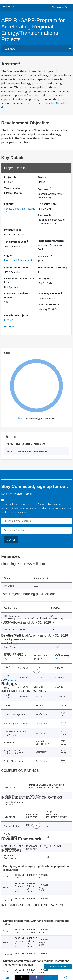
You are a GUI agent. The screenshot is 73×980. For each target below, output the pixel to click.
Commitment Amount (17, 268)
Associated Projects (16, 315)
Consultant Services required (16, 295)
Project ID (10, 177)
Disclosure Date (47, 204)
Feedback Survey (58, 967)
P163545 (9, 320)
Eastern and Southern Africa (19, 260)
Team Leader (12, 188)
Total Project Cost (16, 241)
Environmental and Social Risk (19, 280)
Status (42, 177)
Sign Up (11, 540)
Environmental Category (52, 268)
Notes (8, 326)
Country (9, 204)
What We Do (8, 7)
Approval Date (46, 215)
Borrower (44, 189)
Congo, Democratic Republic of (20, 210)
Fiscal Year (45, 256)
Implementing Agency (51, 241)
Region (8, 255)
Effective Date (13, 230)
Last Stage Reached (50, 293)
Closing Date (45, 279)
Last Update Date (48, 304)
